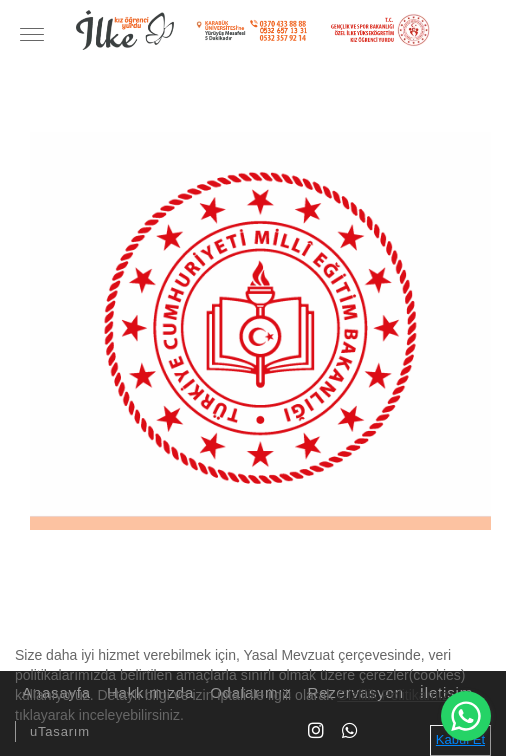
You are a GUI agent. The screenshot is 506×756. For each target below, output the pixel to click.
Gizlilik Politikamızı (395, 695)
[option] (260, 326)
